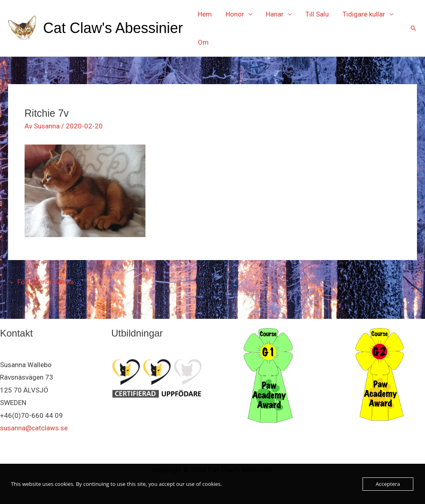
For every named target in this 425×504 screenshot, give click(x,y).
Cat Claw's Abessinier (113, 28)
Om (203, 42)
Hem (205, 14)
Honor (235, 14)
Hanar (275, 14)
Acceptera (388, 484)
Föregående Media (41, 282)
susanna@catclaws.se (34, 428)
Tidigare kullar (364, 14)
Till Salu (317, 14)
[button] (413, 28)
